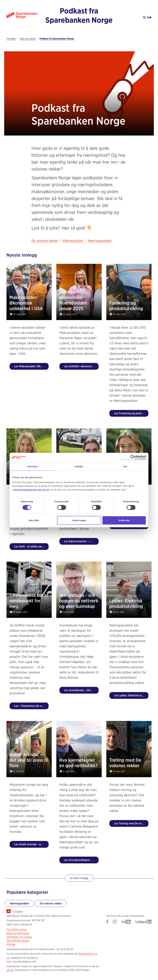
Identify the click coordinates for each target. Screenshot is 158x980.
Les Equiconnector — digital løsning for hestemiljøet (81, 541)
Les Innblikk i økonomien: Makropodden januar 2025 (81, 366)
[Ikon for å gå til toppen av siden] (9, 911)
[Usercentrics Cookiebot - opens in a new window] (133, 458)
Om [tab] (125, 466)
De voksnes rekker (45, 241)
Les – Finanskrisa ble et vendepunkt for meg (31, 706)
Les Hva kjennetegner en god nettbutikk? (81, 860)
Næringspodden (100, 241)
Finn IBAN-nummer (17, 930)
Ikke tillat (34, 520)
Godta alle (124, 520)
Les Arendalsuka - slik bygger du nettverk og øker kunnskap (81, 690)
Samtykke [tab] (33, 466)
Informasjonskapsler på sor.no (31, 489)
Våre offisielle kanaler (18, 941)
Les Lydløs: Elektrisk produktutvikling (131, 695)
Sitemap (11, 944)
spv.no (10, 970)
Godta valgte (79, 520)
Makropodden (73, 241)
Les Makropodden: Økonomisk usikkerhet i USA (31, 366)
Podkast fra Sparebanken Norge (79, 15)
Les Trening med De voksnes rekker (131, 823)
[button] (133, 17)
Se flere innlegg (79, 878)
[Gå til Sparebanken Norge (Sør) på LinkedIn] (144, 922)
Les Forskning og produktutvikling (131, 413)
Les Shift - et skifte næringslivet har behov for (31, 546)
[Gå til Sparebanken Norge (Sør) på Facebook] (107, 922)
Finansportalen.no (87, 954)
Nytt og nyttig (28, 39)
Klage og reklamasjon (18, 933)
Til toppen (17, 911)
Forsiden (11, 39)
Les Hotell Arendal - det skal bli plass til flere (31, 844)
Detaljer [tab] (79, 466)
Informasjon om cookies (19, 937)
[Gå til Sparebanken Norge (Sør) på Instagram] (115, 922)
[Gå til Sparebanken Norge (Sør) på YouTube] (126, 922)
